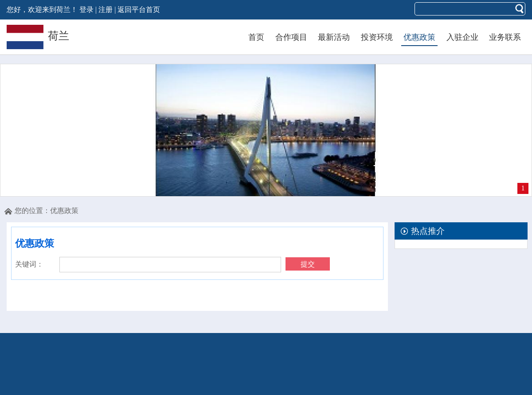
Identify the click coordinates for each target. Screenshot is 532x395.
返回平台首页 (139, 10)
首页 (256, 37)
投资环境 (377, 37)
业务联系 (505, 37)
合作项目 (291, 37)
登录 (86, 10)
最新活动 (334, 37)
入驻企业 (462, 37)
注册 (106, 10)
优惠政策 (419, 37)
